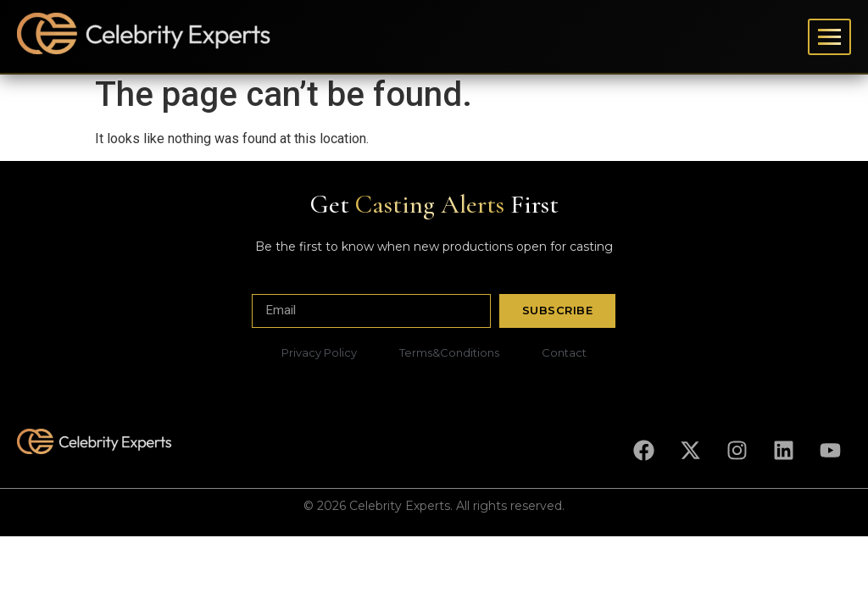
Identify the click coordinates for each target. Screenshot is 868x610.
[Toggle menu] (829, 37)
